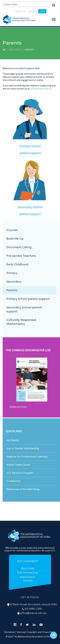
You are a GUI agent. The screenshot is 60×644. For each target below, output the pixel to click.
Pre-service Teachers (21, 256)
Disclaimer (10, 632)
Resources (15, 50)
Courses (12, 230)
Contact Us (20, 11)
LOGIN (42, 11)
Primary (12, 273)
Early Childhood (17, 264)
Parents (12, 290)
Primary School (30, 146)
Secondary (14, 282)
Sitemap (21, 632)
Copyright (32, 632)
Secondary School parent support (24, 309)
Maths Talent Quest (18, 465)
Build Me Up (15, 239)
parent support (30, 153)
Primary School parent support (28, 299)
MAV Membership (28, 573)
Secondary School (30, 207)
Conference (13, 481)
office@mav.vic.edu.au (41, 89)
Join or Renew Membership (23, 448)
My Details (13, 440)
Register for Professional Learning (27, 457)
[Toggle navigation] (54, 19)
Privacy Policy (49, 632)
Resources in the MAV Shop (23, 489)
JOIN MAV (32, 11)
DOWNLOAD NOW (18, 407)
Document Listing (19, 247)
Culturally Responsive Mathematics (21, 322)
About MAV (28, 568)
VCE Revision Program (20, 473)
